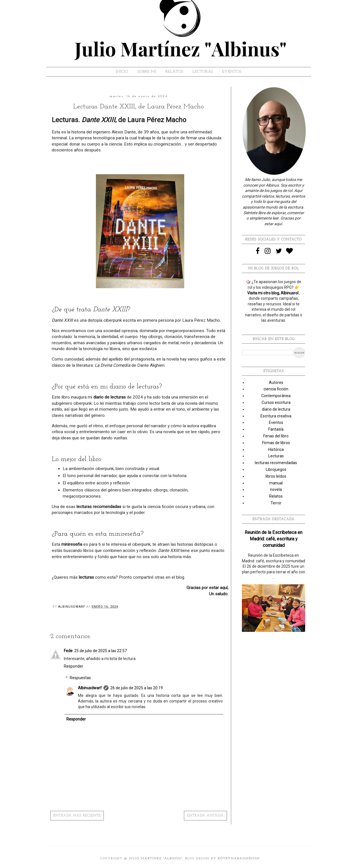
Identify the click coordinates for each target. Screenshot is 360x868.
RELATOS (174, 72)
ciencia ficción (276, 389)
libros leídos (276, 476)
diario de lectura (276, 409)
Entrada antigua (205, 816)
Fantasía (276, 429)
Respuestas (80, 678)
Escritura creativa (276, 416)
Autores (276, 382)
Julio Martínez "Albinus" (156, 859)
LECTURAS (203, 72)
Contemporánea (276, 396)
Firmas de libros (276, 443)
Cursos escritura (276, 402)
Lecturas (276, 456)
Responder (74, 666)
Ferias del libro (276, 436)
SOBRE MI (147, 72)
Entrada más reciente (77, 816)
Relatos (276, 496)
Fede (68, 651)
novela (276, 489)
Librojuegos (276, 469)
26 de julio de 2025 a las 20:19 (137, 688)
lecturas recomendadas (276, 463)
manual (276, 483)
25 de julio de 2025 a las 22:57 (101, 651)
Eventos (276, 422)
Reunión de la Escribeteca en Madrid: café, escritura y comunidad (274, 539)
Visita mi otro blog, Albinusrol (273, 293)
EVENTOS (232, 72)
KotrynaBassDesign (239, 859)
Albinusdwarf (90, 688)
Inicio (122, 72)
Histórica (276, 449)
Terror (276, 503)
